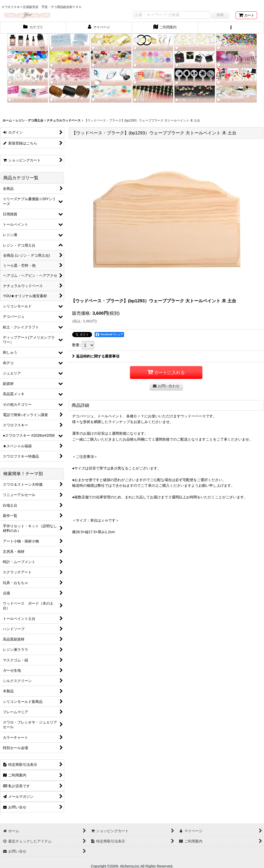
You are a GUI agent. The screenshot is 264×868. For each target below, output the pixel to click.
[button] (231, 28)
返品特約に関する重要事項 (96, 356)
